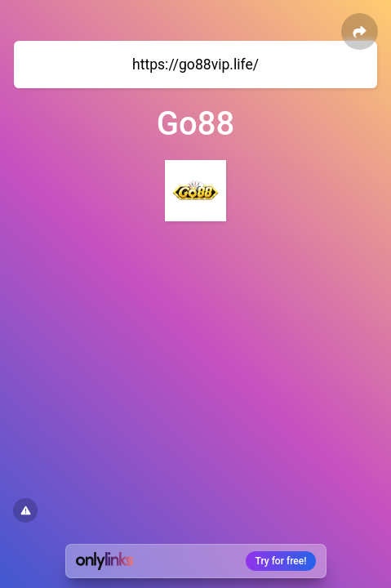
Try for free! (281, 561)
